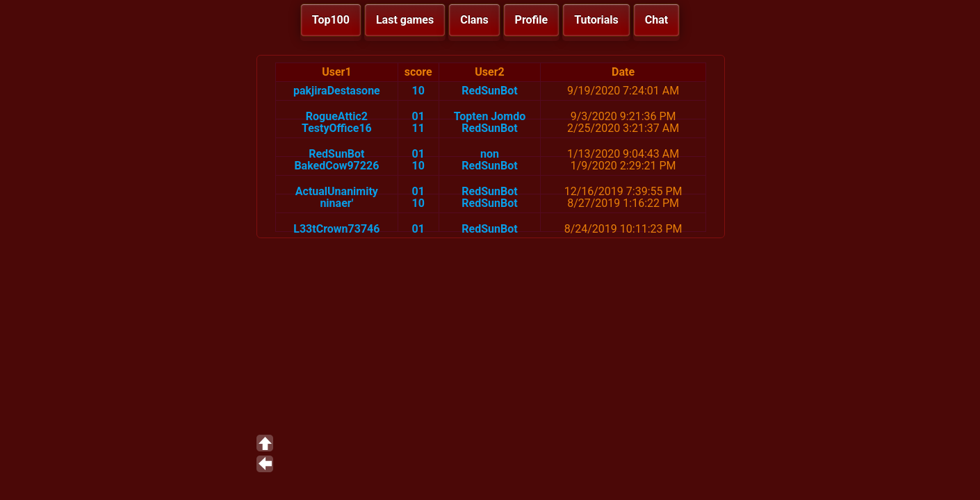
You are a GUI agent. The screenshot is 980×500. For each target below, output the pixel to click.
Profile (532, 20)
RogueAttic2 (337, 116)
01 (418, 116)
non (490, 154)
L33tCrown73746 (336, 229)
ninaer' (336, 203)
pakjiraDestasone (337, 91)
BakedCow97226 (336, 166)
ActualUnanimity (337, 191)
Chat (656, 20)
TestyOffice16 (337, 128)
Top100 (331, 20)
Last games (405, 20)
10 (418, 91)
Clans (474, 20)
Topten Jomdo (490, 116)
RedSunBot (489, 91)
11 (418, 128)
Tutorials (596, 20)
